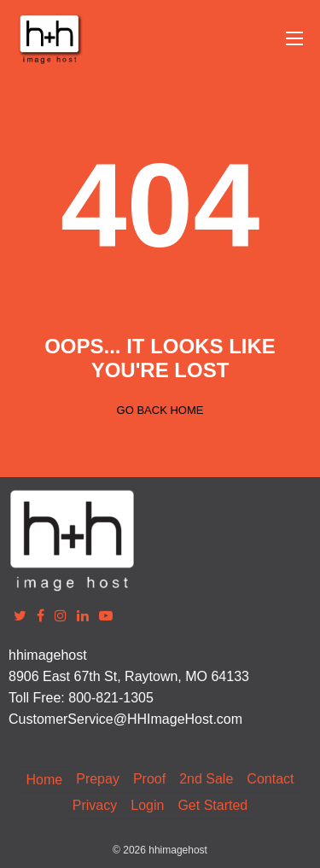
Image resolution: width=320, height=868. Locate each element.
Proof (149, 779)
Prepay (98, 779)
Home (45, 780)
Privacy (95, 805)
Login (147, 805)
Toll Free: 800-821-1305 (81, 698)
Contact (270, 779)
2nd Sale (206, 779)
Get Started (212, 805)
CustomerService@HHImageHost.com (125, 719)
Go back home (160, 410)
